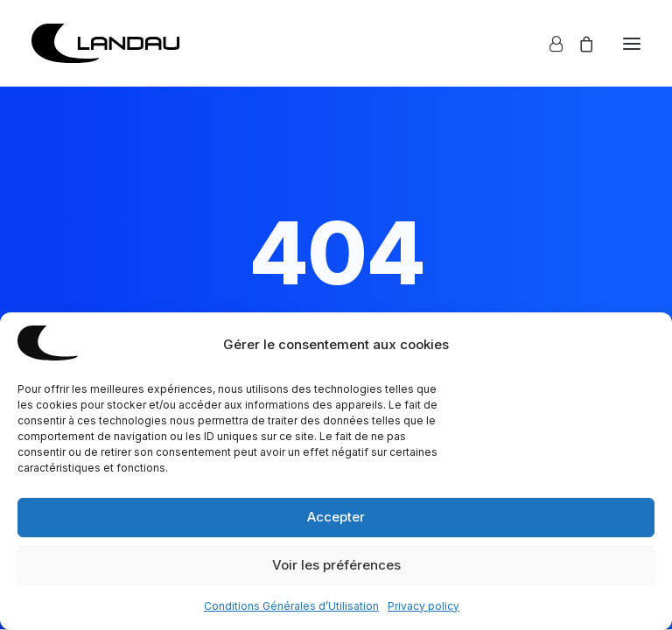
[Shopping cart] (578, 44)
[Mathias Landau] (105, 43)
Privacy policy (423, 606)
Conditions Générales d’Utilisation (291, 606)
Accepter (336, 517)
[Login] (548, 44)
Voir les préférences (336, 565)
